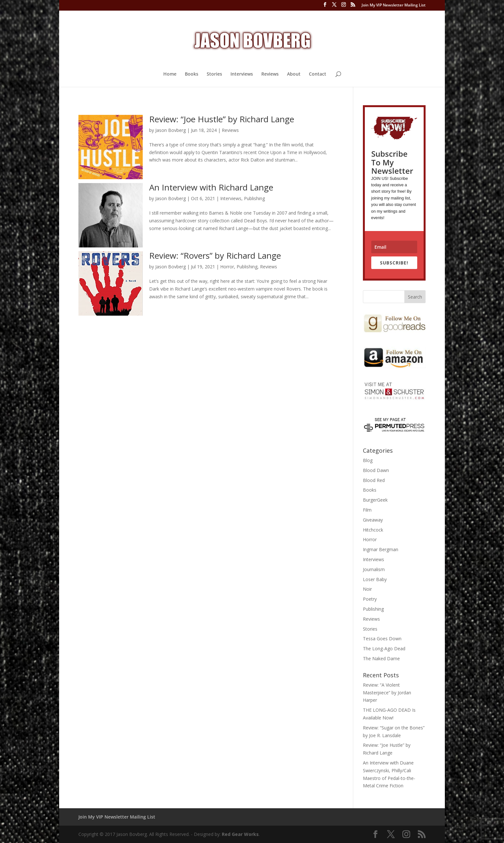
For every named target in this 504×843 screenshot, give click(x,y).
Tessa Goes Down (382, 639)
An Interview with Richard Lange (211, 187)
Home (170, 74)
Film (367, 510)
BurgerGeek (375, 500)
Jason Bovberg (171, 130)
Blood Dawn (376, 470)
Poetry (370, 599)
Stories (214, 74)
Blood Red (374, 480)
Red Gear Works (240, 834)
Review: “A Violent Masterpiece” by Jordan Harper (387, 693)
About (294, 74)
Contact (318, 74)
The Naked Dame (381, 658)
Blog (368, 460)
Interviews (242, 74)
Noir (367, 589)
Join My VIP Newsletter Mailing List (394, 5)
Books (192, 74)
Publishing (254, 198)
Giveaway (373, 520)
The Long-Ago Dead (384, 648)
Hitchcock (373, 530)
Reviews (270, 74)
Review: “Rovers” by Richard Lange (215, 255)
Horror (227, 267)
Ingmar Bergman (381, 549)
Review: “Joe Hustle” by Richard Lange (222, 119)
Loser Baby (375, 579)
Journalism (374, 569)
